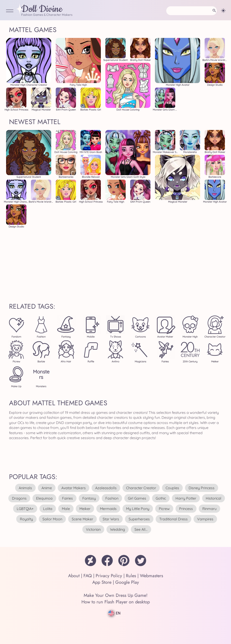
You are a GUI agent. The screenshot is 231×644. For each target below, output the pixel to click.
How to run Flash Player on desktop (116, 602)
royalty (26, 519)
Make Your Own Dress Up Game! (116, 595)
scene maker (82, 519)
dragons (19, 498)
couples (172, 488)
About (74, 576)
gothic (161, 498)
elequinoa (44, 498)
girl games (137, 498)
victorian (93, 529)
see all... (141, 529)
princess (186, 509)
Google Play (127, 582)
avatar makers (74, 488)
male (66, 509)
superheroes (139, 519)
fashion (112, 498)
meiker (85, 509)
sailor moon (52, 519)
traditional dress (173, 519)
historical (214, 498)
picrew (164, 509)
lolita (48, 509)
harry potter (186, 498)
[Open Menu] (10, 11)
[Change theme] (223, 11)
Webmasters (151, 576)
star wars (111, 519)
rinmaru (209, 509)
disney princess (202, 488)
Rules (131, 576)
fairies (67, 498)
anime (47, 488)
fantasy (89, 498)
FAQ (88, 576)
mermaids (108, 509)
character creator (141, 488)
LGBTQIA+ (25, 509)
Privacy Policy (109, 576)
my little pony (138, 509)
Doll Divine (42, 9)
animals (25, 488)
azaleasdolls (106, 488)
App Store (102, 582)
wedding (118, 529)
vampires (205, 519)
